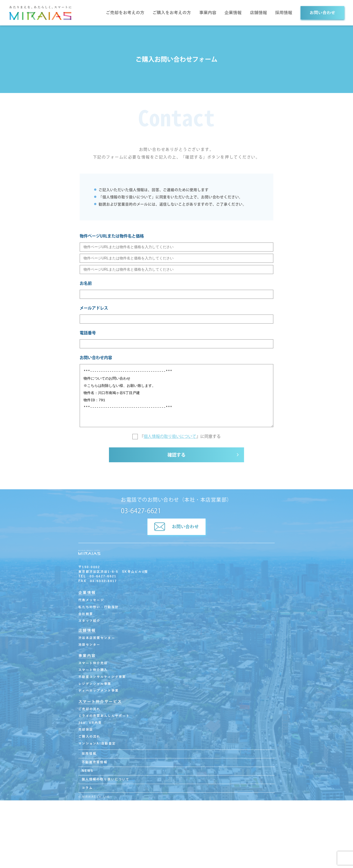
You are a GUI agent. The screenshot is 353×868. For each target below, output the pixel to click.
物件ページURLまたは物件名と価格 (112, 236)
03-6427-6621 (141, 513)
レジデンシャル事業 (95, 686)
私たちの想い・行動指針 (98, 609)
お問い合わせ (322, 13)
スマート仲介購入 (93, 672)
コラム (87, 790)
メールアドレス (94, 308)
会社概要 (86, 616)
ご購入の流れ (89, 739)
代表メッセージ (91, 602)
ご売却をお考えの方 (125, 13)
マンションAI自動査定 (97, 746)
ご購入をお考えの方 (172, 13)
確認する (176, 458)
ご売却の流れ (89, 711)
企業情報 (233, 13)
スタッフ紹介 (89, 623)
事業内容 (208, 13)
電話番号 (88, 333)
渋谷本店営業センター (97, 640)
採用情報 (284, 13)
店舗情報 (258, 13)
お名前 (86, 283)
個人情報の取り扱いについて (170, 436)
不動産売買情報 (95, 764)
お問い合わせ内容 (96, 358)
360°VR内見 (90, 725)
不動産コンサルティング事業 (102, 679)
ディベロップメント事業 (98, 693)
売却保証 (86, 732)
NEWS (87, 773)
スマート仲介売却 (93, 665)
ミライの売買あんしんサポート (104, 718)
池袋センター (89, 647)
